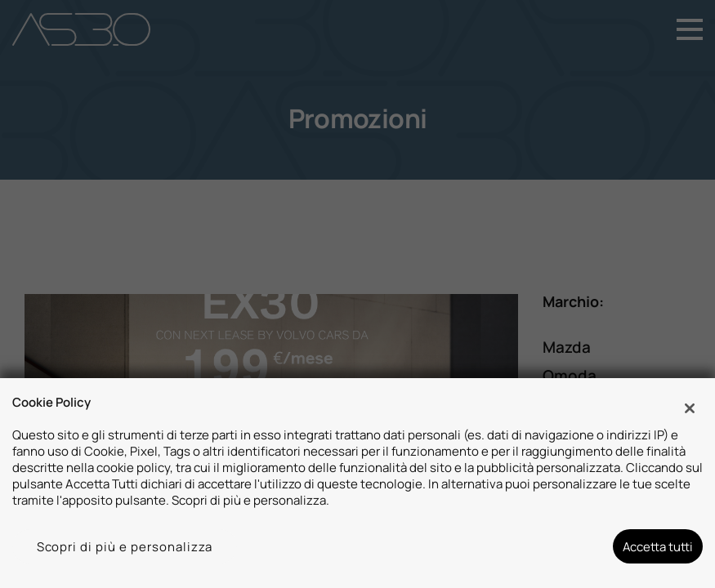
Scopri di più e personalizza (125, 546)
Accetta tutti (658, 546)
